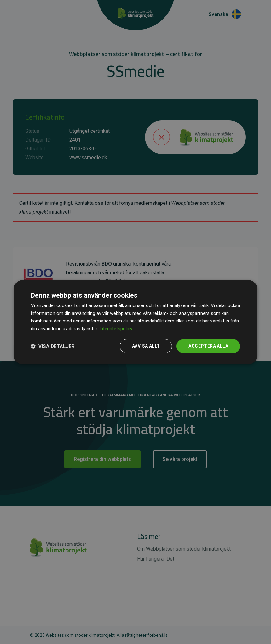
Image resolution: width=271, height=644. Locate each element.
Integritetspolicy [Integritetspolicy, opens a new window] (116, 329)
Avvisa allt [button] (146, 346)
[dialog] (135, 322)
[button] (53, 346)
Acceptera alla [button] (208, 346)
